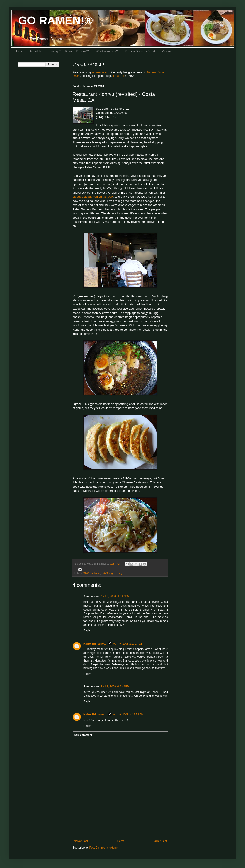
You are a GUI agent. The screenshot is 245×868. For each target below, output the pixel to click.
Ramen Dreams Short (140, 51)
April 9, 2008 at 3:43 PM (115, 686)
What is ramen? (107, 51)
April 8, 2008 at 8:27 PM (115, 596)
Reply (87, 630)
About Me (36, 51)
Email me (119, 76)
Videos (167, 51)
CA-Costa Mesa (92, 573)
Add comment (83, 735)
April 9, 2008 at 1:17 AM (127, 644)
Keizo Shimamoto (95, 644)
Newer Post (81, 841)
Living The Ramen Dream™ (69, 51)
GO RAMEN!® (55, 21)
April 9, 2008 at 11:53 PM (128, 715)
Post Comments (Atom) (103, 848)
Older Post (160, 841)
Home (19, 51)
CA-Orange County (112, 573)
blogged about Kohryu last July (93, 197)
